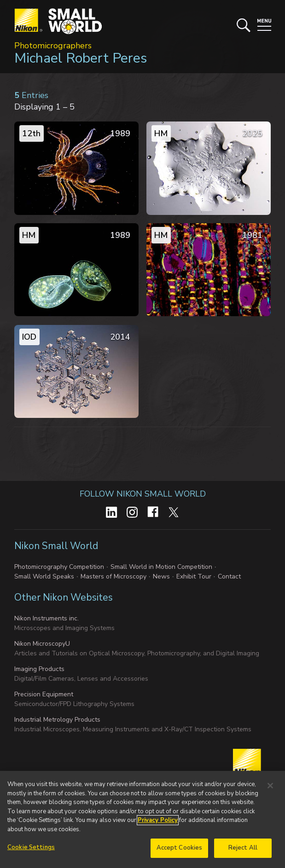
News (161, 576)
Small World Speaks (44, 576)
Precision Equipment (44, 694)
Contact (229, 576)
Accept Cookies (180, 849)
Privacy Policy (158, 822)
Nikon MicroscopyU (42, 644)
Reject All (243, 849)
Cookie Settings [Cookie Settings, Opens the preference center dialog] (31, 849)
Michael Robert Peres (81, 58)
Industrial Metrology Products (57, 720)
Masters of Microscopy (113, 576)
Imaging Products (39, 669)
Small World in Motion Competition (161, 567)
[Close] (270, 787)
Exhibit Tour (194, 576)
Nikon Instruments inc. (47, 618)
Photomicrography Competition (59, 567)
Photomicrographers (53, 46)
